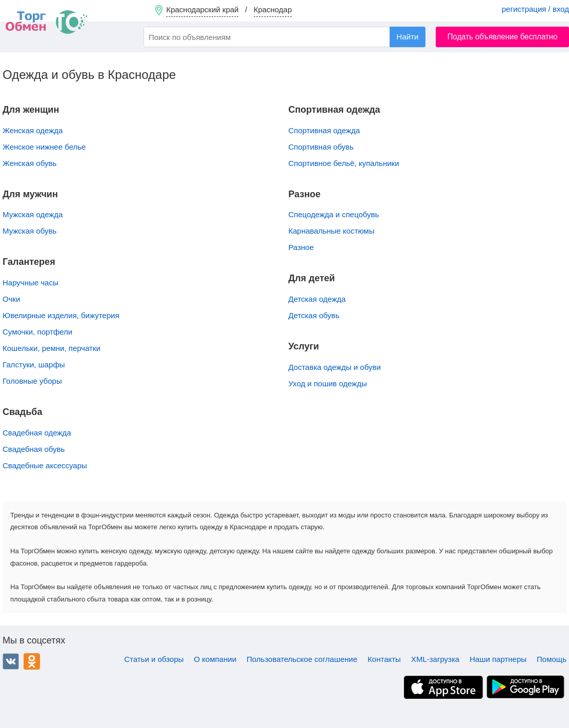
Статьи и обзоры (154, 659)
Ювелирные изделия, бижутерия (61, 315)
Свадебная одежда (37, 433)
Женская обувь (29, 163)
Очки (11, 299)
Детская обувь (314, 315)
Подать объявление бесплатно (503, 37)
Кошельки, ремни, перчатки (52, 348)
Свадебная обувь (34, 449)
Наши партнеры (498, 659)
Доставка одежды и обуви (335, 367)
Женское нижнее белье (44, 147)
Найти (408, 37)
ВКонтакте (11, 661)
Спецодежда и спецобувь (334, 214)
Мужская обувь (29, 231)
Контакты (384, 659)
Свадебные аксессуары (45, 465)
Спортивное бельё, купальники (344, 163)
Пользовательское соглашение (302, 659)
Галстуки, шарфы (34, 365)
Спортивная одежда (324, 130)
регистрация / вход (535, 9)
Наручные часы (31, 283)
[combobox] (284, 37)
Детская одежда (317, 299)
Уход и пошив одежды (328, 383)
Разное (301, 247)
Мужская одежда (33, 214)
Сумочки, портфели (37, 332)
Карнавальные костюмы (332, 231)
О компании (215, 659)
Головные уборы (32, 381)
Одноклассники (32, 661)
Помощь (552, 659)
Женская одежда (33, 130)
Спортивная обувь (321, 147)
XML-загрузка (435, 659)
